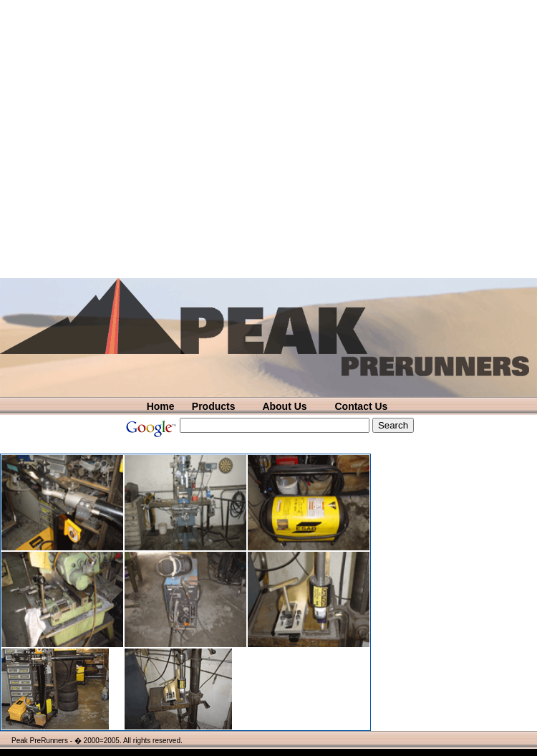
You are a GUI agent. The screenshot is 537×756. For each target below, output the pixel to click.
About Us (284, 406)
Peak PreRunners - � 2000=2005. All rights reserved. (97, 741)
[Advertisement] (139, 139)
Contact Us (361, 406)
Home (161, 406)
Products (214, 406)
